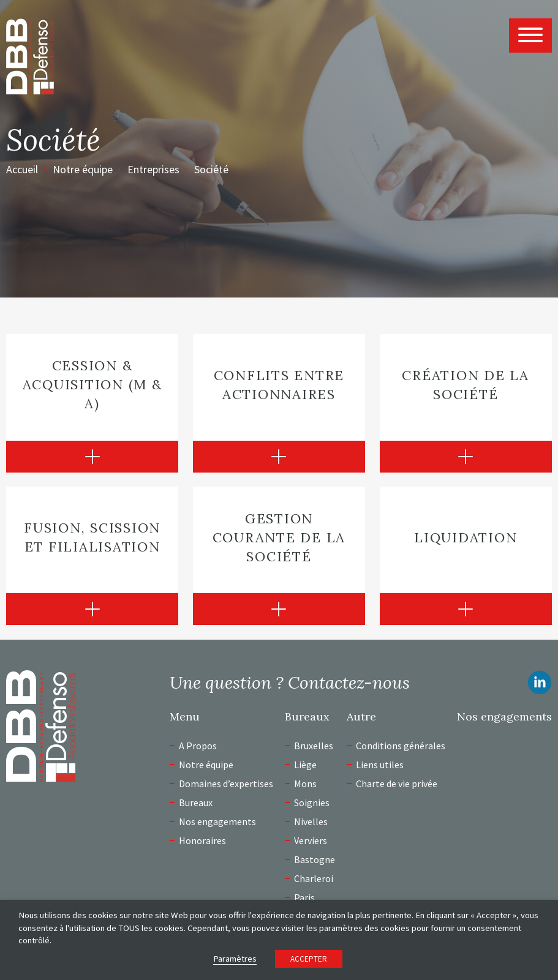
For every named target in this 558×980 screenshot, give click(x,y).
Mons (305, 784)
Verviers (311, 840)
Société (211, 169)
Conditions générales (401, 746)
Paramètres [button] (235, 959)
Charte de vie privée (397, 784)
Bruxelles (314, 746)
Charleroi (314, 878)
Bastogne (315, 859)
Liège (305, 765)
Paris (304, 897)
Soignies (312, 802)
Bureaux (196, 802)
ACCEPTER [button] (309, 959)
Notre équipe (83, 169)
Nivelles (311, 821)
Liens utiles (380, 765)
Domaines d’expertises (226, 784)
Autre (361, 717)
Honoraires (202, 840)
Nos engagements (217, 821)
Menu (185, 717)
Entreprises (153, 169)
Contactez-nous (349, 683)
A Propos (198, 746)
